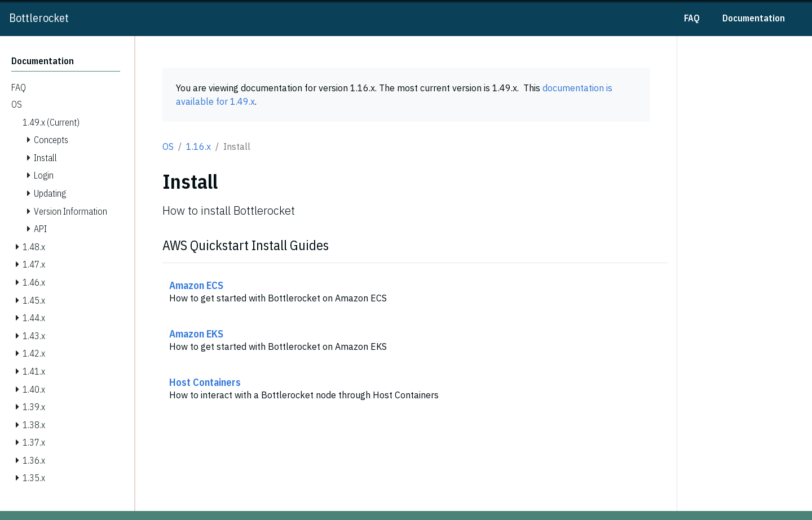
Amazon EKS (196, 334)
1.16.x (198, 146)
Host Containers (205, 382)
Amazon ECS (196, 285)
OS (168, 146)
